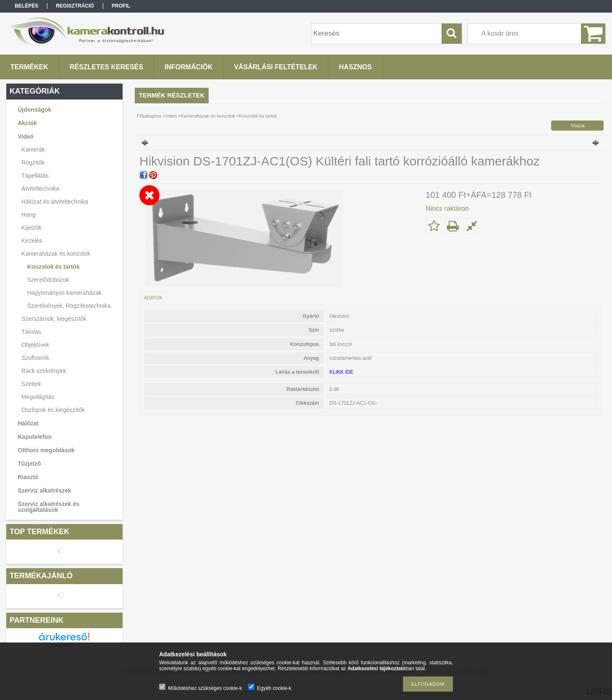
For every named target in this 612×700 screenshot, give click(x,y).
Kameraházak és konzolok (208, 116)
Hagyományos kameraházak (64, 293)
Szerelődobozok (48, 280)
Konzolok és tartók (54, 267)
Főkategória (149, 116)
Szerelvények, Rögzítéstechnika (69, 306)
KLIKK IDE (341, 372)
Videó (171, 116)
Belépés (26, 6)
